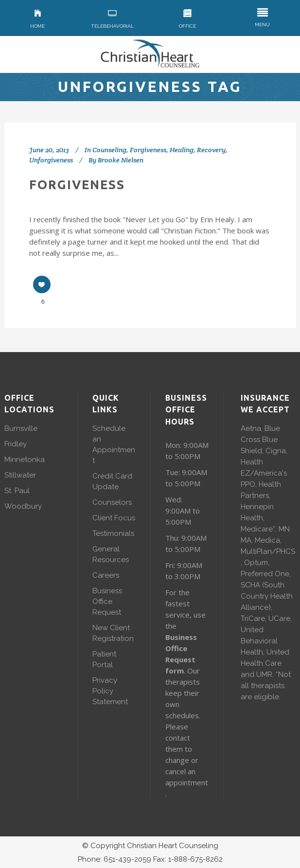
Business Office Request (107, 602)
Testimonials (113, 533)
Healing (182, 150)
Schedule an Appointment (114, 444)
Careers (106, 575)
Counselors (112, 502)
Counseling (109, 150)
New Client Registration (113, 633)
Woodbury (23, 506)
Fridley (16, 444)
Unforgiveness (51, 160)
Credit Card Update (112, 481)
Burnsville (21, 428)
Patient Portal (104, 659)
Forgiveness (148, 150)
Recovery (211, 150)
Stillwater (20, 475)
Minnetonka (25, 460)
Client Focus (114, 518)
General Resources (111, 554)
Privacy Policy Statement (110, 691)
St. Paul (17, 491)
